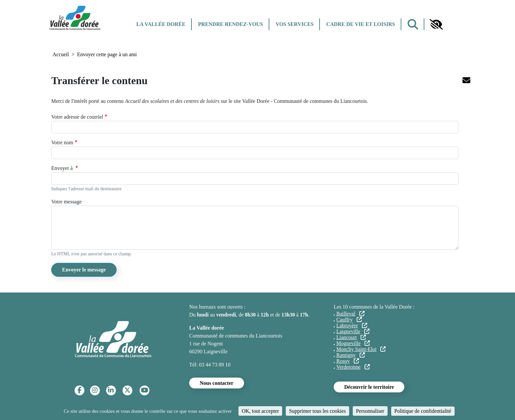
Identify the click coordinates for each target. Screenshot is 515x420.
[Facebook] (79, 390)
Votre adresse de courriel (77, 117)
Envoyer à (63, 168)
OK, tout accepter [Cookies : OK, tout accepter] (260, 411)
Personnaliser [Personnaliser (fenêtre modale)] (370, 411)
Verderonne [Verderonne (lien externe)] (353, 367)
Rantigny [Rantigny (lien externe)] (351, 355)
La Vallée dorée (161, 24)
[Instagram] (95, 390)
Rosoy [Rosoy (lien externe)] (348, 361)
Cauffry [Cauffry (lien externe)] (349, 320)
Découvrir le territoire (369, 387)
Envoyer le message (84, 270)
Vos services (295, 24)
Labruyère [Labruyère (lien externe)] (352, 326)
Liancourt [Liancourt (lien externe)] (351, 337)
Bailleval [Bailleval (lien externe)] (350, 314)
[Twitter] (127, 390)
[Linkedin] (111, 390)
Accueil (61, 54)
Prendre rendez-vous (230, 24)
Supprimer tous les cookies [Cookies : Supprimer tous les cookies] (317, 411)
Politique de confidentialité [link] (423, 411)
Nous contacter (217, 383)
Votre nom (62, 142)
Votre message (67, 202)
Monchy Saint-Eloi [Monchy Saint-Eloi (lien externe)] (361, 349)
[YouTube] (145, 390)
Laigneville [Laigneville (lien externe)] (353, 331)
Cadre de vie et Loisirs (360, 24)
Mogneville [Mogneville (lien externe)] (353, 343)
